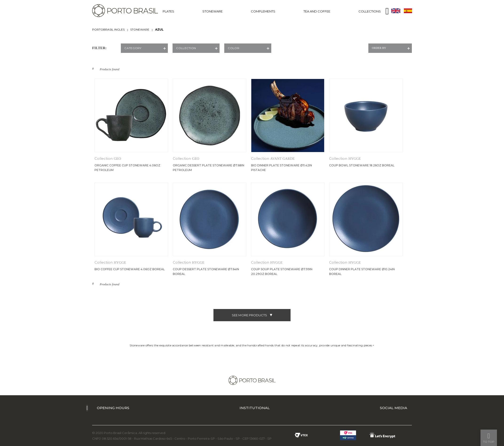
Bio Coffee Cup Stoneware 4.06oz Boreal (130, 269)
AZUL (159, 29)
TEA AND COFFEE (317, 11)
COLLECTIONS (370, 11)
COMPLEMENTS (263, 11)
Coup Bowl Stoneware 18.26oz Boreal (362, 165)
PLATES (168, 11)
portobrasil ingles (108, 29)
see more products (252, 315)
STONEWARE (213, 11)
